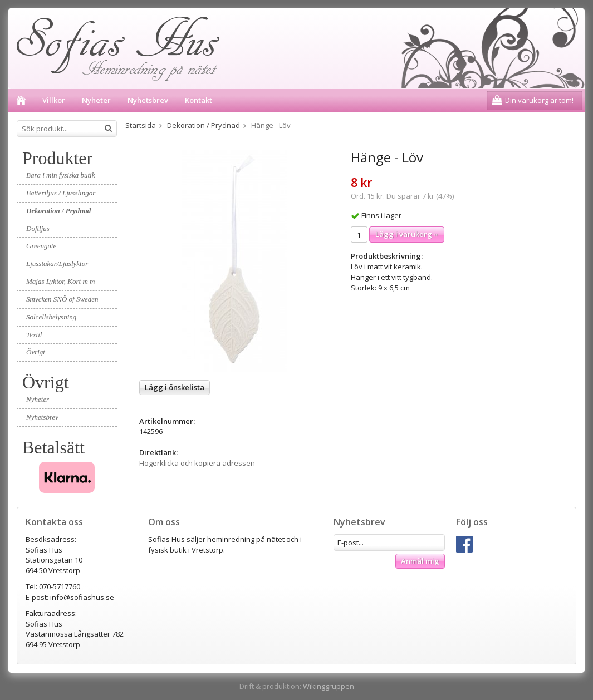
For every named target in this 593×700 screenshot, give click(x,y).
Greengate (41, 246)
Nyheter (96, 100)
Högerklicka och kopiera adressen (197, 463)
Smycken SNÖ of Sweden (62, 299)
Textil (34, 335)
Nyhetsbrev (148, 100)
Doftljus (38, 228)
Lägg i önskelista (175, 387)
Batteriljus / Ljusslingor (61, 193)
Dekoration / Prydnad (58, 211)
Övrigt (36, 352)
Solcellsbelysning (51, 317)
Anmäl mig (420, 561)
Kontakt (199, 100)
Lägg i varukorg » (407, 234)
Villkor (54, 100)
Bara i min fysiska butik (61, 175)
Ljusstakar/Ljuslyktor (57, 263)
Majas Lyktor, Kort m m (60, 281)
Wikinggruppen (329, 686)
